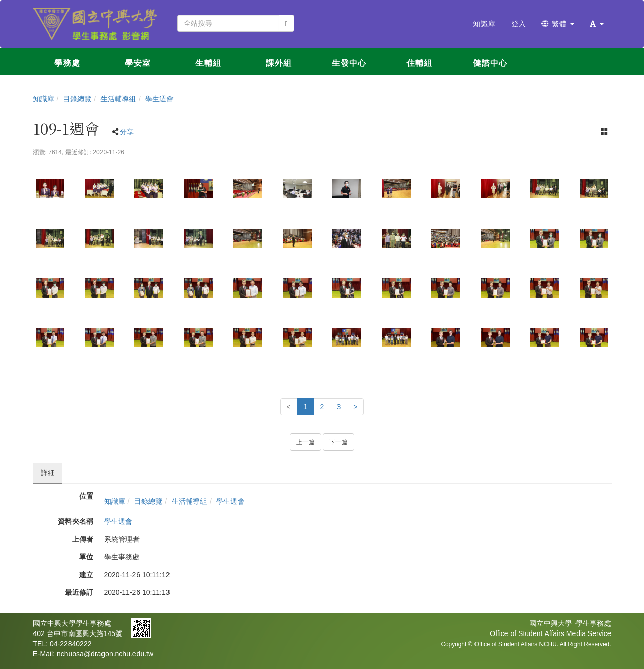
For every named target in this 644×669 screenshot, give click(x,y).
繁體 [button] (558, 24)
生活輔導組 (118, 99)
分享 (127, 132)
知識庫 (44, 99)
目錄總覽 (77, 99)
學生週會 (159, 99)
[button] (597, 24)
